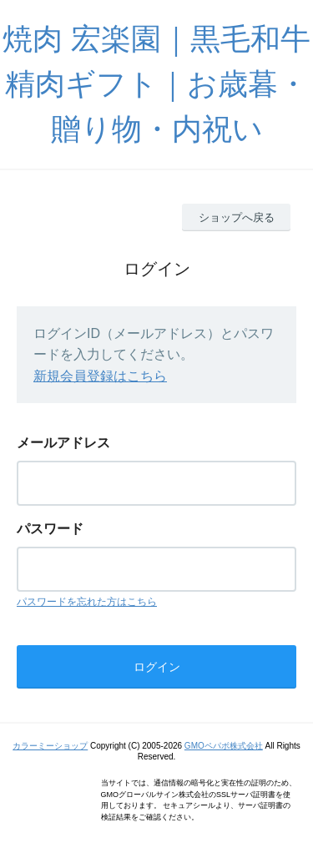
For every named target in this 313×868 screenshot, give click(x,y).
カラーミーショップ (50, 746)
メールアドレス (63, 443)
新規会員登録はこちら (100, 376)
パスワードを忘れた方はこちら (87, 602)
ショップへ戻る (237, 217)
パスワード (50, 529)
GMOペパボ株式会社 (224, 746)
